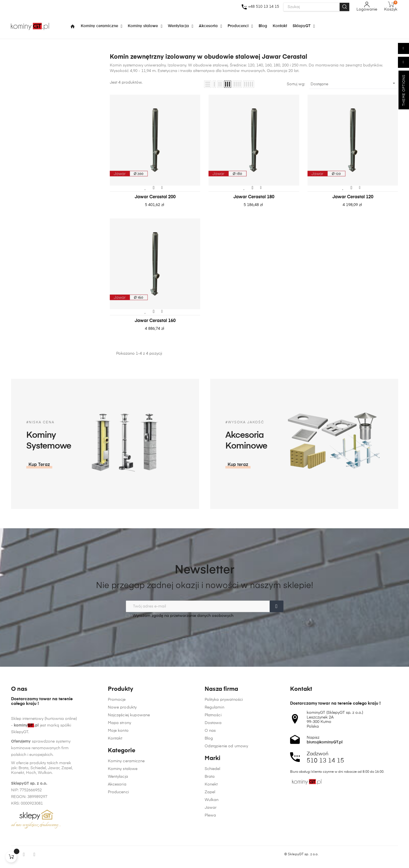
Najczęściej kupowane (129, 796)
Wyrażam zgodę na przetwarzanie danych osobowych (180, 616)
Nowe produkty (122, 788)
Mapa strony (120, 803)
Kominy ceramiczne (126, 842)
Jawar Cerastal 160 (155, 321)
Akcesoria (117, 865)
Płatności (213, 832)
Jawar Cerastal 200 (155, 197)
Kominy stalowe (123, 849)
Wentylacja (118, 857)
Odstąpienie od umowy (226, 863)
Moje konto (118, 811)
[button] (320, 465)
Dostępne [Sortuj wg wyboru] (354, 83)
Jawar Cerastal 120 (353, 197)
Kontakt (115, 819)
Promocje (117, 780)
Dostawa (213, 839)
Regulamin (214, 824)
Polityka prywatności (224, 816)
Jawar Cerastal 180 (254, 197)
